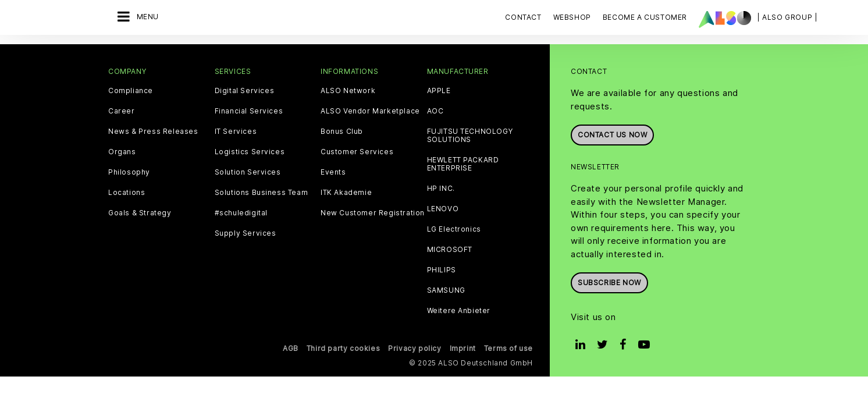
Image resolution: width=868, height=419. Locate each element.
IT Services (236, 132)
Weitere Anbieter (459, 311)
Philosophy (129, 172)
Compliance (131, 91)
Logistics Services (250, 152)
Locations (127, 193)
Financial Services (249, 111)
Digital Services (245, 91)
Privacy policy (415, 348)
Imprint (463, 348)
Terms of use (508, 348)
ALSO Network (348, 91)
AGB (291, 348)
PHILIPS (442, 270)
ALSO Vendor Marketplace (370, 111)
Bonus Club (342, 132)
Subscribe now (609, 283)
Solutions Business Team (262, 193)
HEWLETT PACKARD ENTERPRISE (463, 164)
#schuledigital (241, 213)
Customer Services (357, 152)
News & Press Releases (153, 132)
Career (122, 111)
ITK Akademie (346, 193)
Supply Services (246, 233)
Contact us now (612, 135)
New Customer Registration (373, 213)
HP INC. (441, 189)
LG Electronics (454, 229)
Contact (523, 17)
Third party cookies (343, 348)
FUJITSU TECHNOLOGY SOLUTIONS (470, 136)
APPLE (439, 91)
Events (333, 172)
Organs (122, 152)
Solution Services (248, 172)
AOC (435, 111)
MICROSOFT (450, 250)
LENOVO (443, 209)
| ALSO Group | (787, 17)
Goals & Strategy (140, 213)
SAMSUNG (446, 290)
